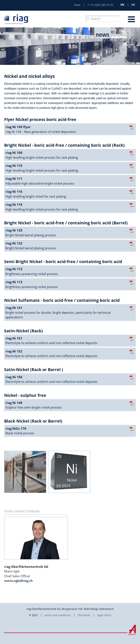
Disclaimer (84, 615)
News (77, 5)
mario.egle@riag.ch (18, 581)
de (133, 5)
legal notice (104, 615)
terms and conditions (58, 615)
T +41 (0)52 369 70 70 (100, 5)
